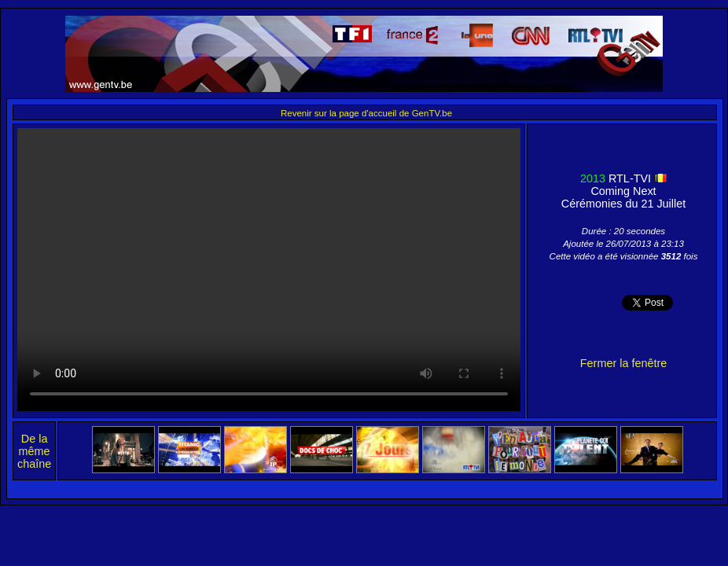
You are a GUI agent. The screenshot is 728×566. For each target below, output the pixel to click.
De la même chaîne (34, 451)
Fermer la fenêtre (623, 363)
